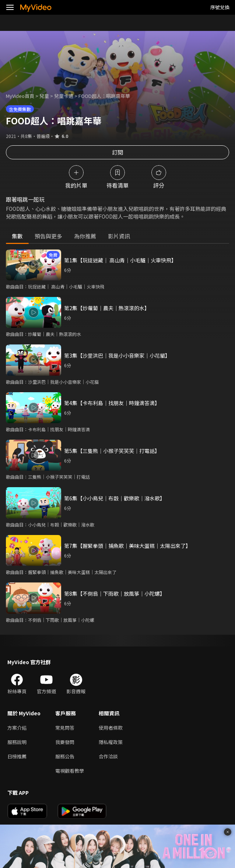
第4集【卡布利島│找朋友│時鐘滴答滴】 (112, 403)
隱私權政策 (111, 742)
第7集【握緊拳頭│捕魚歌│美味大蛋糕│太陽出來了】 (127, 546)
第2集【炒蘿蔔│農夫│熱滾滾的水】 (107, 308)
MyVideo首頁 (20, 96)
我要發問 (65, 742)
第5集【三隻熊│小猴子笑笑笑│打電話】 (112, 451)
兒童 (44, 96)
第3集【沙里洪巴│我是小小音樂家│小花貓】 (117, 355)
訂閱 (117, 152)
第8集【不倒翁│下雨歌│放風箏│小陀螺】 (115, 594)
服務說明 (17, 742)
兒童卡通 (64, 96)
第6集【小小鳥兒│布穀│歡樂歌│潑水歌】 (115, 498)
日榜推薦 (17, 756)
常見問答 (65, 728)
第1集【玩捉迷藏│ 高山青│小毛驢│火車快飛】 (120, 260)
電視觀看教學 (70, 771)
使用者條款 (111, 728)
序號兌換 (220, 7)
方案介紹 (17, 728)
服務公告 (65, 756)
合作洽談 (108, 756)
